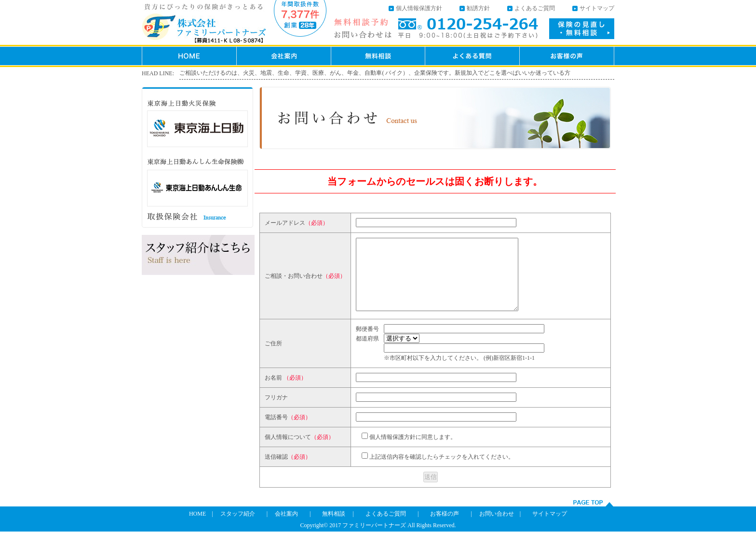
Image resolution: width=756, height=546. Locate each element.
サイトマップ (597, 8)
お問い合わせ (497, 528)
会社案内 (286, 528)
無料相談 (334, 528)
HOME (197, 528)
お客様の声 (445, 528)
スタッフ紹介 (238, 528)
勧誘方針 (478, 8)
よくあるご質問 (535, 8)
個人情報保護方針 (419, 8)
